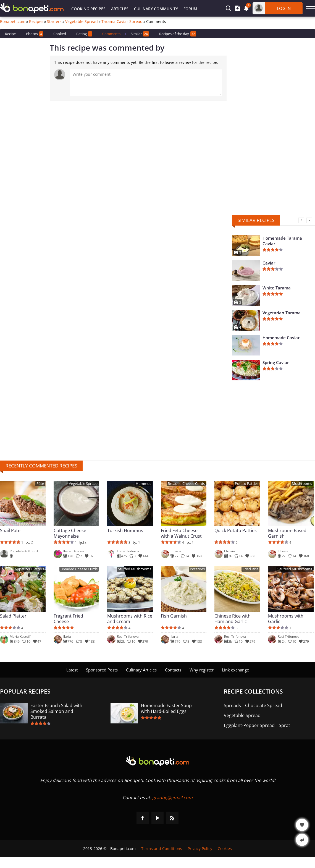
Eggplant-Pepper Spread (249, 725)
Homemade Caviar (281, 338)
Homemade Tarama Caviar (282, 241)
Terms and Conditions (162, 849)
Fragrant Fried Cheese (68, 619)
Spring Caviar (276, 362)
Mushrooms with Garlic (286, 619)
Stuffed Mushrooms (135, 569)
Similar (140, 34)
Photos (35, 34)
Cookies (225, 849)
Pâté (40, 484)
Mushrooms (302, 484)
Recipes (36, 22)
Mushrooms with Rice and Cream (130, 619)
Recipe (10, 34)
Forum (190, 9)
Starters (54, 22)
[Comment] (146, 83)
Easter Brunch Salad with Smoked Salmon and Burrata (56, 711)
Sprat (284, 725)
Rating (84, 34)
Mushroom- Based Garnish (287, 533)
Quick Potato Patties (236, 531)
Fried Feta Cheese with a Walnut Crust (181, 533)
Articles (120, 9)
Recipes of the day (178, 34)
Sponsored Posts (102, 670)
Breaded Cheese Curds (186, 484)
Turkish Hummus (125, 531)
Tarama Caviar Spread (122, 22)
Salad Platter (13, 616)
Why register (202, 670)
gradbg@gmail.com (172, 798)
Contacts (173, 670)
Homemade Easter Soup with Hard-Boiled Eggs (166, 708)
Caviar (269, 263)
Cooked (60, 34)
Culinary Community (156, 9)
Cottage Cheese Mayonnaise (70, 533)
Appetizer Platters (29, 569)
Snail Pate (10, 531)
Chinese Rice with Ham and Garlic (233, 619)
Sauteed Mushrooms (295, 569)
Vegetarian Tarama (282, 313)
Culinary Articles (141, 670)
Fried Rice (250, 569)
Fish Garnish (174, 616)
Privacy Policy (200, 849)
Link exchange (235, 670)
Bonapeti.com (13, 22)
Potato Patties (247, 484)
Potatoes (197, 569)
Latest (72, 670)
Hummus (143, 484)
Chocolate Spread (264, 706)
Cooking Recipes (88, 9)
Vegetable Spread (82, 22)
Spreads (232, 706)
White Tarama (277, 288)
